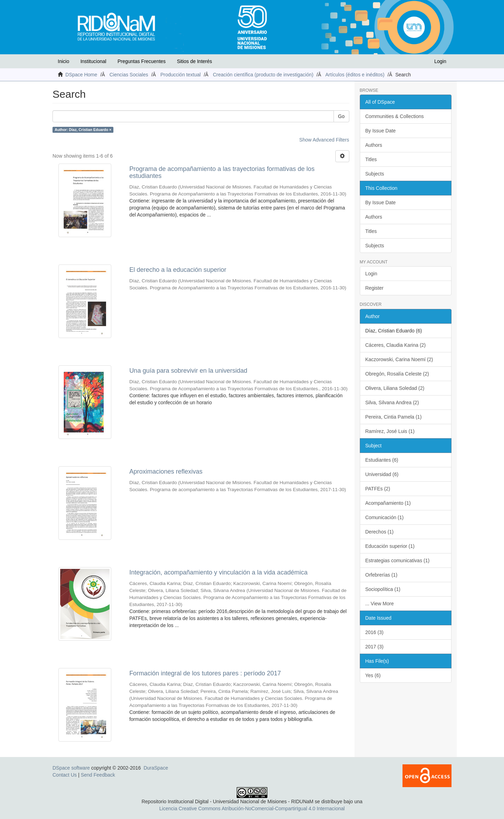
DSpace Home (81, 75)
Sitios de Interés (194, 61)
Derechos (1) (380, 532)
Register (374, 288)
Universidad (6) (382, 474)
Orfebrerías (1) (381, 575)
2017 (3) (374, 647)
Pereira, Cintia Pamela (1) (394, 417)
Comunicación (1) (385, 517)
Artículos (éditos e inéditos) (355, 75)
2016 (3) (374, 632)
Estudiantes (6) (382, 460)
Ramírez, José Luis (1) (390, 431)
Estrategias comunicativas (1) (398, 560)
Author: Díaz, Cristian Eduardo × (83, 130)
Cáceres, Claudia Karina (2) (396, 345)
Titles (371, 159)
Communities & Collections (395, 116)
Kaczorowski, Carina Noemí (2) (399, 359)
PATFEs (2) (378, 489)
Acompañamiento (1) (388, 503)
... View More (380, 604)
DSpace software (71, 768)
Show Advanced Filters (324, 140)
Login (371, 274)
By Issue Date (381, 131)
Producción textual (180, 75)
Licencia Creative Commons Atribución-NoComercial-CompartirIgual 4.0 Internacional (252, 808)
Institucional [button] (93, 61)
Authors (374, 145)
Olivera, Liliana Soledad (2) (395, 388)
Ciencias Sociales (129, 75)
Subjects (375, 174)
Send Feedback (98, 775)
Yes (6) (373, 675)
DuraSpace (156, 768)
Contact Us (65, 775)
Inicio (64, 61)
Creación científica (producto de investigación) (263, 75)
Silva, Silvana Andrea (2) (392, 402)
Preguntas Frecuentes (142, 61)
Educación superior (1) (390, 546)
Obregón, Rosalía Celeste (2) (397, 374)
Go (341, 116)
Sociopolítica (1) (383, 589)
